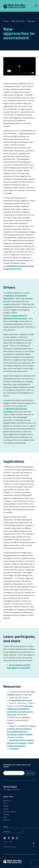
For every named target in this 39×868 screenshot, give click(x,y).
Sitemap (6, 842)
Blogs (5, 817)
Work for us (7, 801)
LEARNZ (6, 806)
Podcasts (6, 814)
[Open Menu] (36, 6)
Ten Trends (7, 820)
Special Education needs (21, 700)
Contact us (7, 831)
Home (6, 21)
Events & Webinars (10, 812)
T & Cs (5, 803)
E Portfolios (14, 749)
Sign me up (30, 773)
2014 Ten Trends (18, 21)
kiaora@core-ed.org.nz (11, 790)
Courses (6, 809)
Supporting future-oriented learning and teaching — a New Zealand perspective (20, 743)
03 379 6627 (10, 787)
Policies (11, 842)
